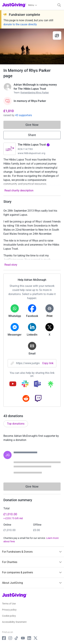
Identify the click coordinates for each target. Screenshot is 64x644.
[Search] (59, 5)
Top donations (16, 424)
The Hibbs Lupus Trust (34, 145)
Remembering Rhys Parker (35, 93)
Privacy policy (9, 610)
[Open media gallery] (32, 46)
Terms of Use (9, 604)
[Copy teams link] (37, 384)
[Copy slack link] (25, 384)
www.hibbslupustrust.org (31, 153)
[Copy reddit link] (26, 399)
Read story (11, 265)
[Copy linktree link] (51, 385)
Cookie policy (9, 616)
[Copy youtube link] (13, 384)
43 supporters (24, 115)
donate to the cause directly (20, 24)
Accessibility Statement (14, 622)
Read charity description (19, 190)
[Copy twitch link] (38, 399)
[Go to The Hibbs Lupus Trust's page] (10, 149)
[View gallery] (57, 35)
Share (32, 135)
